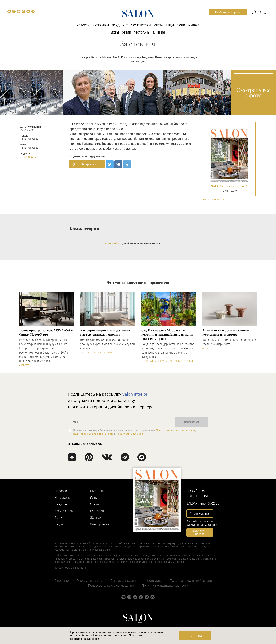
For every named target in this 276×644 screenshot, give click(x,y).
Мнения (159, 33)
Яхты (115, 33)
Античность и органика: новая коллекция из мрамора (226, 332)
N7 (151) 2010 (28, 157)
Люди (181, 25)
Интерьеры (101, 25)
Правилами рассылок (130, 434)
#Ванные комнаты (104, 353)
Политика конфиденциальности (165, 586)
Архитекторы (141, 25)
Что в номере (200, 513)
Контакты (154, 581)
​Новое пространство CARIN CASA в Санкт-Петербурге (46, 332)
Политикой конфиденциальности (93, 434)
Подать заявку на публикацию (192, 581)
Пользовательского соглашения (176, 430)
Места (158, 25)
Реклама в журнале (125, 581)
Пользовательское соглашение (111, 586)
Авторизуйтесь (114, 243)
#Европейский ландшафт (180, 361)
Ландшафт (120, 25)
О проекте (62, 581)
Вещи (170, 25)
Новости (83, 25)
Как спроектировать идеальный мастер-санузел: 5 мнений (105, 332)
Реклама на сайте (90, 581)
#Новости (25, 365)
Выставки (97, 491)
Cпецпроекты (100, 524)
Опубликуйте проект (228, 12)
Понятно (195, 636)
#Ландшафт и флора (153, 361)
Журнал (194, 25)
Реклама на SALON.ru (215, 200)
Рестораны (142, 33)
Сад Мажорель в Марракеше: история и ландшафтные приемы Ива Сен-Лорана (167, 334)
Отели (126, 33)
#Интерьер (86, 353)
